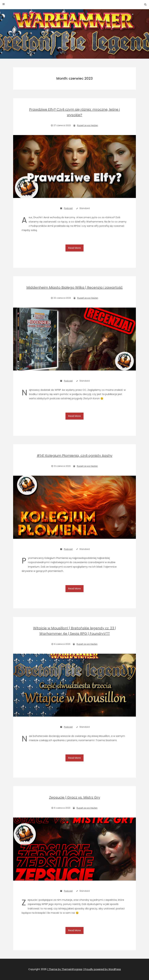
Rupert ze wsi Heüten (88, 125)
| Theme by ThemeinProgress (65, 969)
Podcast (68, 208)
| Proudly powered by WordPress (102, 969)
